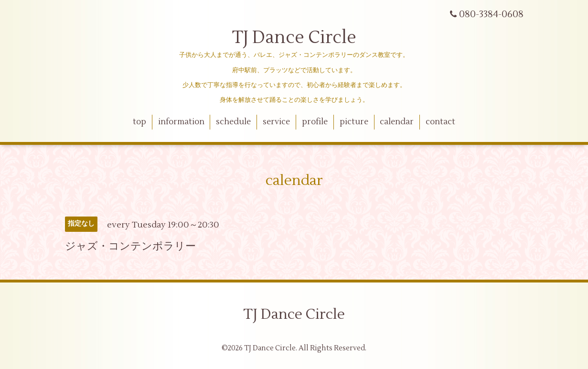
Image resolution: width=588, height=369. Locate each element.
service (276, 122)
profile (315, 122)
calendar (397, 122)
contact (440, 122)
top (139, 122)
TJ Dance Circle (294, 38)
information (181, 122)
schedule (233, 122)
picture (354, 122)
